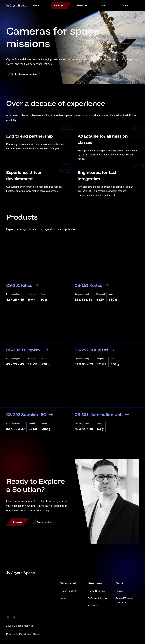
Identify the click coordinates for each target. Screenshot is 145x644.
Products (59, 5)
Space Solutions (96, 591)
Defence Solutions (97, 598)
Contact (105, 5)
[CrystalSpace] (17, 5)
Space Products (69, 591)
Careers (126, 5)
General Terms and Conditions (125, 600)
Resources (82, 5)
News (63, 598)
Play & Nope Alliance (30, 634)
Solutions (36, 5)
